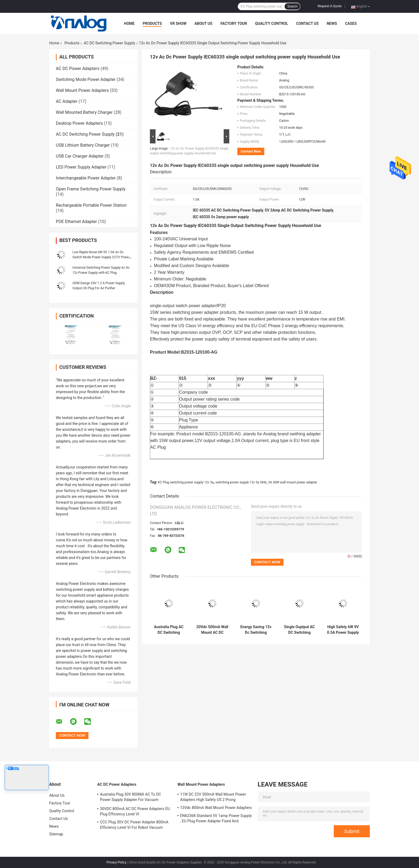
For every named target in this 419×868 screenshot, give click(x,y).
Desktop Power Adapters (79, 123)
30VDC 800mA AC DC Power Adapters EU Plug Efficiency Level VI (135, 811)
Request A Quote (330, 6)
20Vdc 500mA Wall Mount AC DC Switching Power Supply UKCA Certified (212, 630)
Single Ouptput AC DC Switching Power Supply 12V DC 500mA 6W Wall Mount (299, 630)
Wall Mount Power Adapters (82, 90)
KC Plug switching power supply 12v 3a (186, 482)
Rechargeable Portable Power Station (91, 205)
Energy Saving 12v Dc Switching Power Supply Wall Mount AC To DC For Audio (256, 630)
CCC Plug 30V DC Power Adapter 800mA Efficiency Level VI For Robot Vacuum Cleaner (134, 826)
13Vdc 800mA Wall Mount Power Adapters (216, 808)
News (332, 24)
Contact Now (251, 151)
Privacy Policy (117, 862)
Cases (351, 24)
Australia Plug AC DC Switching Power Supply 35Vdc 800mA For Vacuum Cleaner (169, 630)
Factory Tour (234, 24)
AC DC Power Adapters (78, 69)
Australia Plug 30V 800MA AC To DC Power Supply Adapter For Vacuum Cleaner (131, 798)
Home (129, 24)
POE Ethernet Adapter (76, 222)
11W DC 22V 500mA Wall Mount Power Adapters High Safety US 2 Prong (213, 797)
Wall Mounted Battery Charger (84, 112)
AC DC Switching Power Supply (109, 43)
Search (292, 6)
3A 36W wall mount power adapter (292, 482)
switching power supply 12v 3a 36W (241, 482)
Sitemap (56, 834)
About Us (203, 24)
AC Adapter (67, 101)
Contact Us (307, 24)
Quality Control (271, 24)
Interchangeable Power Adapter (86, 178)
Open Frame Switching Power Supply (91, 189)
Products (152, 24)
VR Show (178, 24)
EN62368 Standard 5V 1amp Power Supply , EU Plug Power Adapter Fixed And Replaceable (216, 819)
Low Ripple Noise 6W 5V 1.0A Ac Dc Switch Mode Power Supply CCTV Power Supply (101, 257)
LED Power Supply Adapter (81, 167)
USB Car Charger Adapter (80, 156)
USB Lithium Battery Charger (83, 145)
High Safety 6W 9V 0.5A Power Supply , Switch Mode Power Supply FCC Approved (343, 630)
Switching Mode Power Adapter (86, 79)
